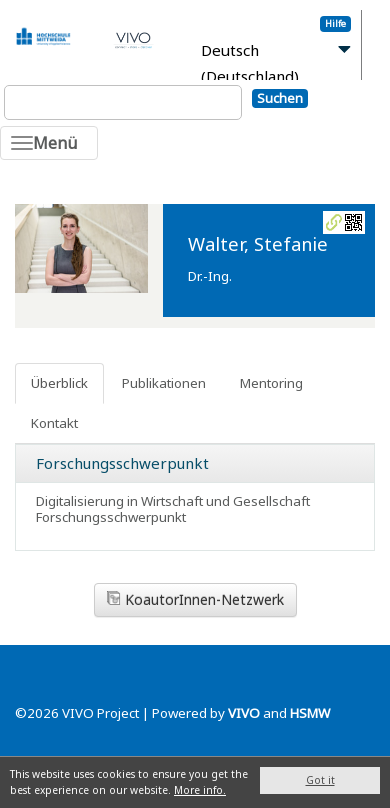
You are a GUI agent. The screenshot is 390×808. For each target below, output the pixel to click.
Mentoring (271, 383)
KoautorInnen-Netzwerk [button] (195, 599)
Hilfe (335, 23)
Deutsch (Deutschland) (250, 63)
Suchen (280, 98)
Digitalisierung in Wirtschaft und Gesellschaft (173, 501)
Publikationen (164, 383)
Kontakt (54, 423)
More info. (200, 790)
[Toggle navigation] (49, 143)
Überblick (59, 383)
